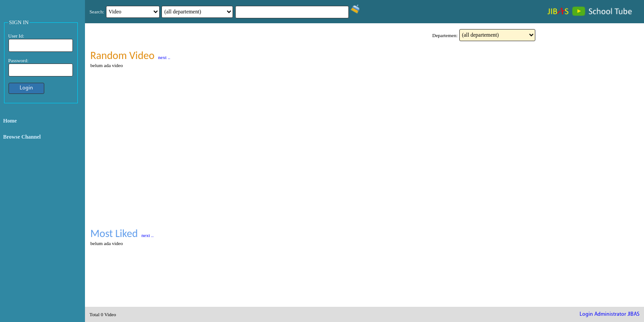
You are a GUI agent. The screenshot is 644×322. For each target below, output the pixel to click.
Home (10, 121)
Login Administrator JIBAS (610, 314)
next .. (164, 57)
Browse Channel (22, 137)
